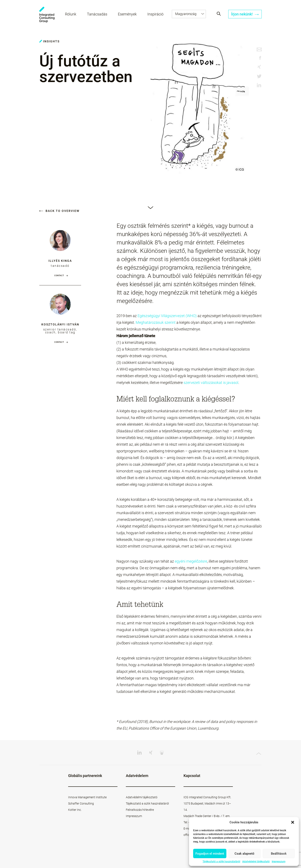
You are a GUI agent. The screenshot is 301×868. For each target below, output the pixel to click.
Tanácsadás (97, 14)
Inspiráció (155, 14)
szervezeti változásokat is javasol (211, 383)
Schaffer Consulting (81, 803)
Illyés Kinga (60, 261)
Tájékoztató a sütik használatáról (221, 862)
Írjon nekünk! (245, 14)
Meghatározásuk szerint (156, 322)
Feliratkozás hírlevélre (140, 810)
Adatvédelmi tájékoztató (256, 862)
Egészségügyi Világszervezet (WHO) (167, 316)
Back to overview (59, 211)
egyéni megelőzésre (191, 561)
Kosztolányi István (60, 324)
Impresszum (279, 862)
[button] (293, 822)
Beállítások (279, 854)
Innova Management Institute (87, 797)
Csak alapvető (244, 854)
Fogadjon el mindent (210, 854)
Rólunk (71, 14)
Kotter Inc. (75, 810)
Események (127, 14)
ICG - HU (47, 15)
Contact (59, 276)
